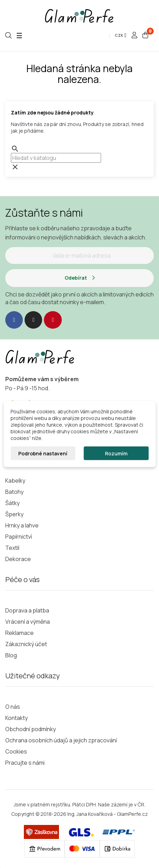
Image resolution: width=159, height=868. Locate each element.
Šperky (14, 514)
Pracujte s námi (25, 763)
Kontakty (16, 718)
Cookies (16, 751)
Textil (12, 548)
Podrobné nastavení (43, 453)
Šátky (12, 503)
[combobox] (56, 158)
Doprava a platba (27, 610)
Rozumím (116, 453)
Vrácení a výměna (28, 622)
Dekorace (18, 559)
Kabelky (15, 481)
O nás (13, 707)
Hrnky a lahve (22, 525)
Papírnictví (19, 537)
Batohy (14, 492)
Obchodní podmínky (31, 729)
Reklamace (19, 633)
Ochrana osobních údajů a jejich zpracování (61, 740)
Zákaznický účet (26, 644)
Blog (11, 655)
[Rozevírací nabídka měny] (121, 35)
